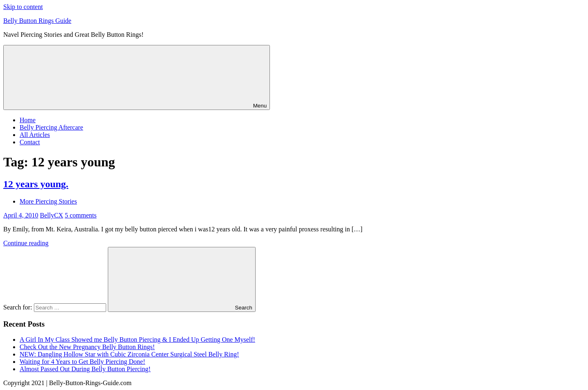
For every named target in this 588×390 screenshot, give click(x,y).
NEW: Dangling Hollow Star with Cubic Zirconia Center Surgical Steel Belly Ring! (129, 354)
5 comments (81, 215)
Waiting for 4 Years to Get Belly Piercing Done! (82, 362)
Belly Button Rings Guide (37, 21)
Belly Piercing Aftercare (51, 127)
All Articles (35, 135)
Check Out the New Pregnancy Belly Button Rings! (87, 347)
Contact (30, 142)
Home (28, 120)
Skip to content (23, 7)
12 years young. (36, 184)
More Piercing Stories (48, 201)
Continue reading (26, 243)
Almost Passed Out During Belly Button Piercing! (85, 369)
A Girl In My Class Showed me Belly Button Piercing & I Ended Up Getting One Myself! (137, 340)
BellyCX (52, 215)
